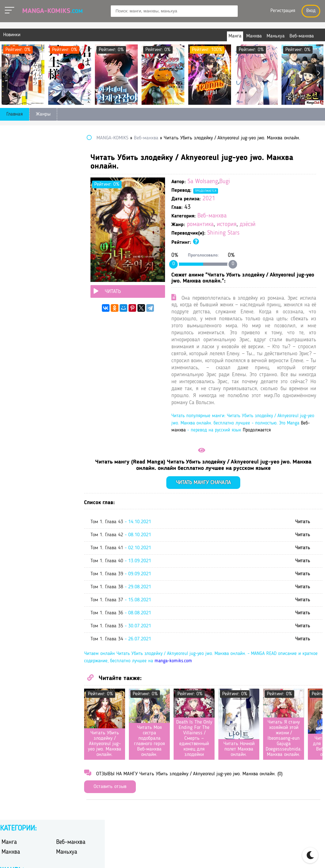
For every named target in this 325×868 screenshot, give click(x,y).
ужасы (63, 321)
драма (8, 222)
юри (61, 346)
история (250, 225)
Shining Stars (247, 233)
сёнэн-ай (11, 313)
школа (9, 338)
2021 (232, 199)
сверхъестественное (23, 288)
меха (7, 247)
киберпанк (13, 239)
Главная (15, 114)
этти (6, 346)
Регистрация (283, 11)
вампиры (12, 198)
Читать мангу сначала (215, 511)
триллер (11, 321)
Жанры (43, 114)
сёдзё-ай (11, 305)
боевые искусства (76, 189)
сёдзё (62, 297)
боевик (9, 189)
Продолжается (229, 191)
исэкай (64, 231)
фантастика (14, 330)
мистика (65, 247)
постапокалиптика (77, 264)
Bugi (248, 182)
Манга (9, 148)
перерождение (72, 255)
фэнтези (65, 330)
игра (61, 222)
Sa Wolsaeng (226, 182)
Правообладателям (262, 856)
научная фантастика (24, 255)
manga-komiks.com (217, 689)
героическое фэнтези (79, 206)
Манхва (11, 158)
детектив (11, 214)
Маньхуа (67, 158)
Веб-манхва (235, 216)
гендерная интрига (23, 206)
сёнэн (62, 305)
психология (69, 272)
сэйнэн (9, 297)
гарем (62, 198)
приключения (17, 272)
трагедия (66, 313)
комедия (66, 239)
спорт (62, 288)
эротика (65, 338)
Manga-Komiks (53, 11)
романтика (223, 225)
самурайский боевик (79, 280)
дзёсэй (271, 225)
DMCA (298, 856)
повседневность (19, 264)
